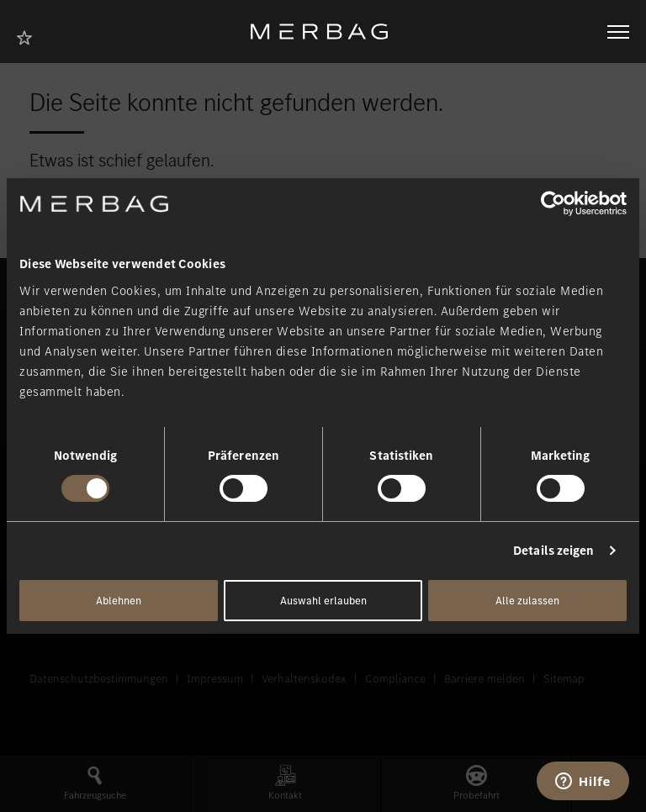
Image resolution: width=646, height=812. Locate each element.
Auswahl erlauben (323, 601)
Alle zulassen (527, 601)
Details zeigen (553, 551)
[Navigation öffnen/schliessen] (618, 32)
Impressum (215, 679)
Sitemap (564, 679)
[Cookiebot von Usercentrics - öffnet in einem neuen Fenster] (553, 203)
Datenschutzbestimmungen (99, 679)
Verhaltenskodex (304, 679)
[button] (95, 784)
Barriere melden (484, 679)
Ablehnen (119, 601)
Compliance (395, 679)
